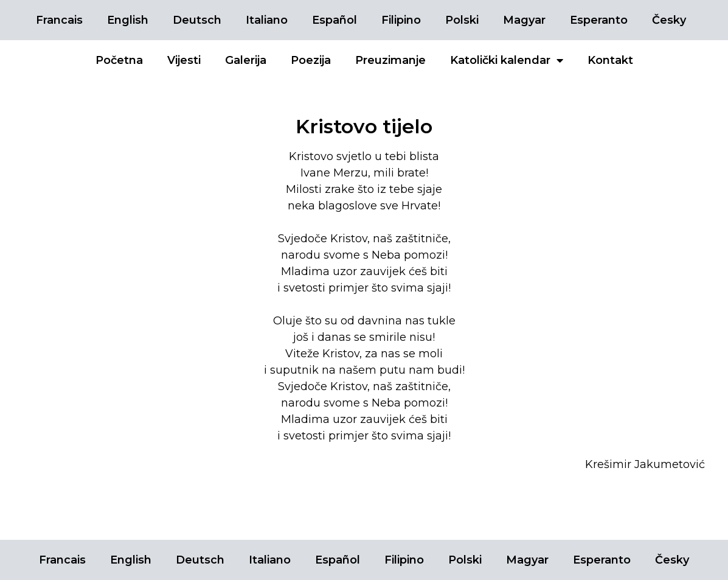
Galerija (246, 60)
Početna (119, 60)
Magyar (524, 20)
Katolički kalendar (507, 60)
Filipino (401, 20)
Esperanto (599, 20)
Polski (462, 20)
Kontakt (610, 60)
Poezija (311, 60)
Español (335, 20)
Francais (59, 20)
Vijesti (184, 60)
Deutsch (197, 20)
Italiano (267, 20)
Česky (669, 20)
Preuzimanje (390, 60)
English (128, 20)
